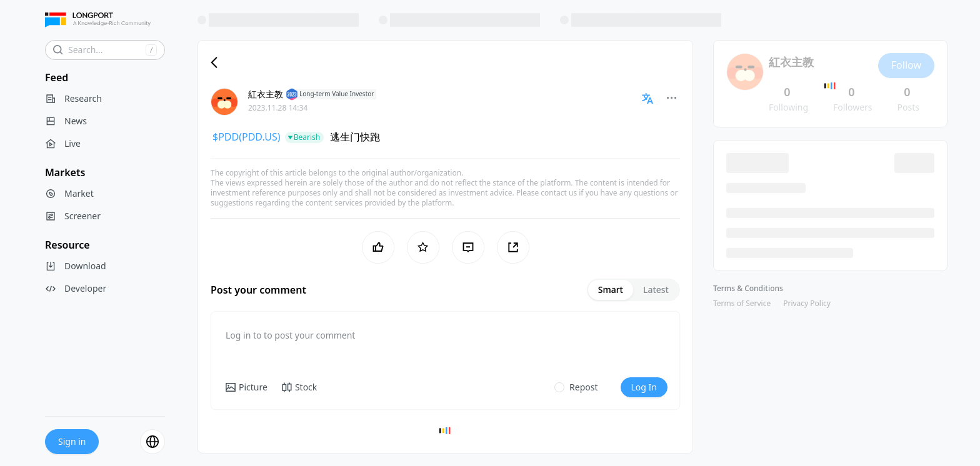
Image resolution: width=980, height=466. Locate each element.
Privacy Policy (807, 303)
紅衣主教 (266, 94)
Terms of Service (742, 303)
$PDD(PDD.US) (247, 137)
